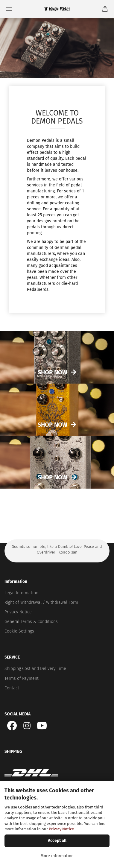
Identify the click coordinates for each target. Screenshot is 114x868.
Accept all (57, 841)
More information (57, 856)
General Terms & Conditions (31, 622)
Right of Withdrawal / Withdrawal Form (41, 602)
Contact (12, 688)
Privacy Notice (61, 829)
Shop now (53, 425)
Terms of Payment (22, 678)
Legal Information (21, 593)
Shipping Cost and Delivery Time (35, 669)
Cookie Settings (19, 631)
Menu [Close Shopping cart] (9, 9)
